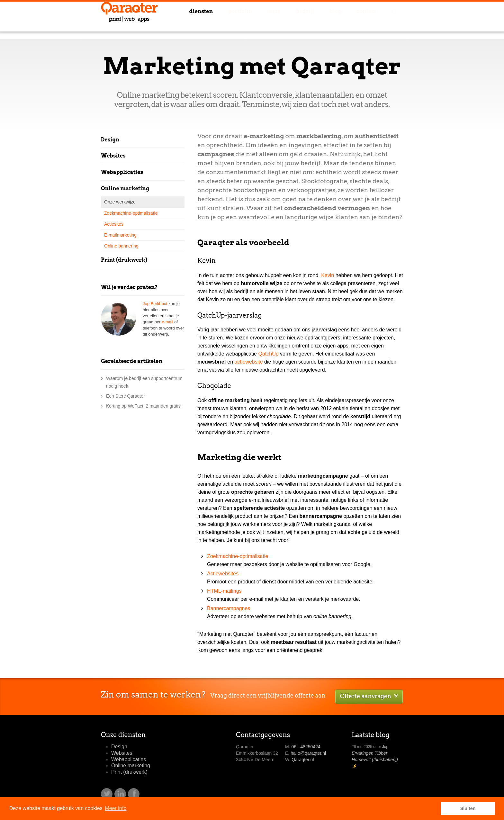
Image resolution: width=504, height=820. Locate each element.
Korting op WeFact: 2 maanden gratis (143, 406)
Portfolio (258, 20)
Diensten (221, 20)
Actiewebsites (223, 574)
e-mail (167, 322)
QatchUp (268, 354)
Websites (113, 156)
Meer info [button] (116, 808)
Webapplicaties (122, 172)
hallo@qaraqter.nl (308, 753)
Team (289, 20)
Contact (370, 20)
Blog (342, 20)
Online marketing (125, 189)
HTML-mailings (224, 591)
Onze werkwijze (120, 202)
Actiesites (114, 224)
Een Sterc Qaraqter (126, 396)
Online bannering (121, 246)
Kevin (328, 275)
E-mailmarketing (120, 235)
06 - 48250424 (306, 747)
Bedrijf (316, 20)
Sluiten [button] (468, 808)
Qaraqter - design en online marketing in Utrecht (129, 20)
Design (110, 140)
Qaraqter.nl (303, 760)
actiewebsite (249, 362)
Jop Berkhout (155, 304)
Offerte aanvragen (369, 696)
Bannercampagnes (229, 608)
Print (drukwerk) (124, 260)
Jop (385, 747)
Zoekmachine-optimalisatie (238, 556)
